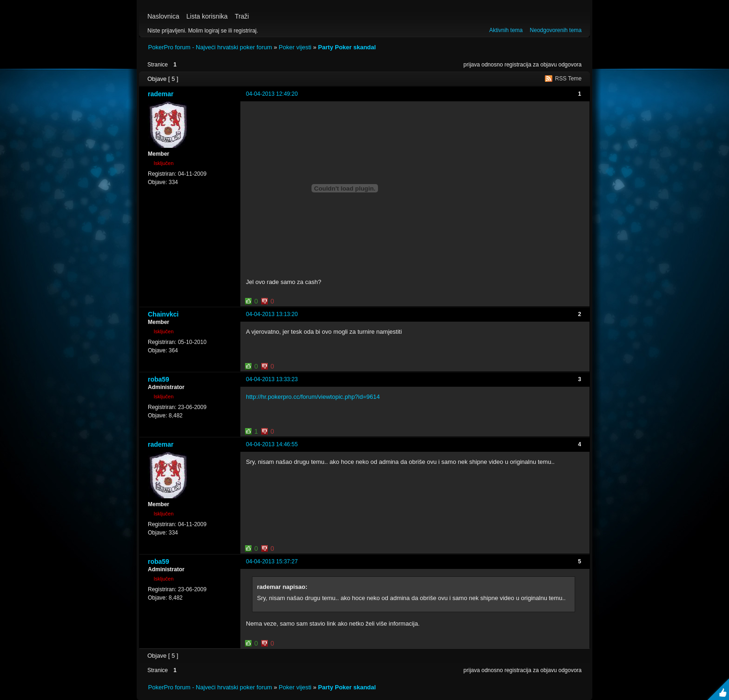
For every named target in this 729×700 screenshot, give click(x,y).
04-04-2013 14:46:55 (272, 444)
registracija (518, 65)
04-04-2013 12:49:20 (272, 94)
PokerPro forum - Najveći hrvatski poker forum (210, 47)
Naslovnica (163, 16)
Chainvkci (163, 314)
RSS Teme (568, 79)
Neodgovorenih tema (556, 30)
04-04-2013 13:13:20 (272, 314)
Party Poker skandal (347, 47)
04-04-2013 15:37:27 (272, 561)
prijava (472, 65)
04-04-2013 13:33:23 (272, 379)
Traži (242, 16)
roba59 (159, 379)
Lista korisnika (207, 16)
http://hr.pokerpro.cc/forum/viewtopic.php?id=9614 (313, 397)
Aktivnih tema (506, 30)
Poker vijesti (295, 47)
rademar (161, 94)
